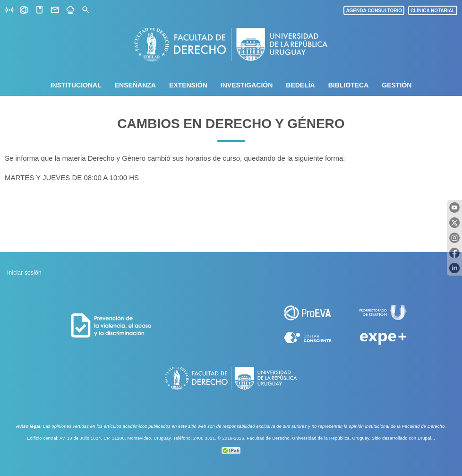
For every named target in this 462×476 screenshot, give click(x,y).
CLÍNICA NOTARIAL (433, 11)
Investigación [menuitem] (247, 85)
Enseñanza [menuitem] (135, 85)
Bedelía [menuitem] (300, 85)
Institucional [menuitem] (76, 85)
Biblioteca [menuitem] (349, 85)
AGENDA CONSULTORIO (374, 11)
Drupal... (426, 438)
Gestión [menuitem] (397, 85)
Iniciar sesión (24, 273)
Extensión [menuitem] (188, 85)
